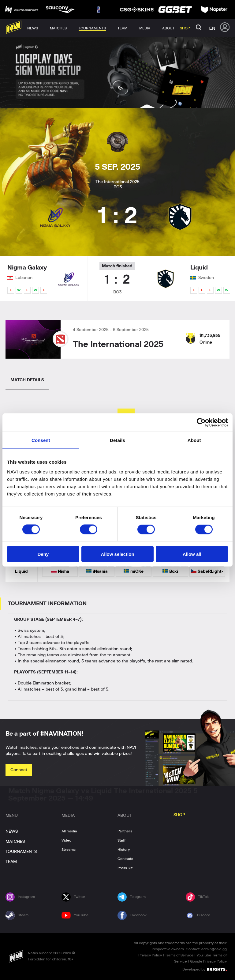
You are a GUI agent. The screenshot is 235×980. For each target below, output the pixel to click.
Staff (121, 840)
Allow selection (117, 554)
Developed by (205, 969)
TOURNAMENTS (21, 852)
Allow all (192, 554)
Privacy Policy (150, 955)
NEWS (12, 831)
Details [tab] (117, 440)
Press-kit (125, 868)
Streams (69, 850)
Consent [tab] (41, 440)
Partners (125, 831)
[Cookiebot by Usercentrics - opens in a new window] (201, 423)
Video (66, 840)
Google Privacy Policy (208, 961)
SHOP (179, 815)
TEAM (11, 862)
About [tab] (194, 440)
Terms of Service (179, 955)
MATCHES (15, 842)
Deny (43, 554)
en (212, 28)
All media (69, 831)
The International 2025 (118, 345)
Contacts (125, 859)
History (124, 850)
